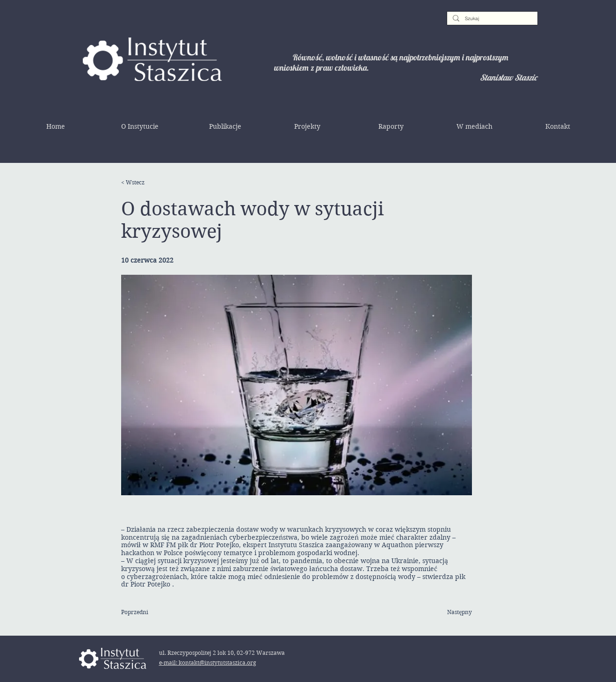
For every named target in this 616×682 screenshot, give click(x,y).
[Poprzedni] (152, 612)
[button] (140, 126)
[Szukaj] (491, 19)
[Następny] (449, 612)
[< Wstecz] (152, 183)
